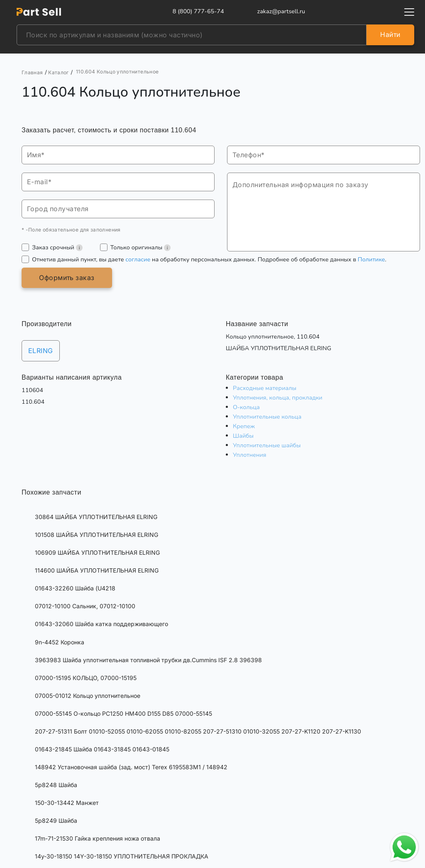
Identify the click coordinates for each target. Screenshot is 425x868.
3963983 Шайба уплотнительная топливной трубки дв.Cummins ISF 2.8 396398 (148, 660)
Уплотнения (250, 455)
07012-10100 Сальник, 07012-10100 (85, 606)
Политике (371, 259)
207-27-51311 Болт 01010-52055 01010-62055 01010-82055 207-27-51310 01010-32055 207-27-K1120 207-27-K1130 (198, 731)
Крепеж (244, 426)
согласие (138, 259)
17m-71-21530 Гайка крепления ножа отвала (98, 838)
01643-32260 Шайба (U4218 (75, 588)
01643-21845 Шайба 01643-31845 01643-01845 (102, 749)
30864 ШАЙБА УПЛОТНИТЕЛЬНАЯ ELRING (96, 517)
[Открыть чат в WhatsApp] (404, 847)
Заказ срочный (57, 247)
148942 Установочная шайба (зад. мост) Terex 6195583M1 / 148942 (131, 767)
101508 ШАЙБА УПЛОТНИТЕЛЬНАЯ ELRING (96, 535)
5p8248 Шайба (56, 785)
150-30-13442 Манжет (67, 803)
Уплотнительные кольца (267, 417)
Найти (390, 34)
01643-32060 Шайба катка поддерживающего (101, 624)
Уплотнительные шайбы (267, 445)
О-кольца (246, 407)
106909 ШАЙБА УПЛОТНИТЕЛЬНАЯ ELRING (97, 552)
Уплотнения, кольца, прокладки (278, 397)
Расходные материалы (265, 388)
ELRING (41, 351)
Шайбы (243, 436)
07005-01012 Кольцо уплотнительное (88, 696)
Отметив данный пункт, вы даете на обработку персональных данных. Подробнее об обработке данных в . (209, 259)
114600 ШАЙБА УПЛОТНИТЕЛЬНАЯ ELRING (97, 570)
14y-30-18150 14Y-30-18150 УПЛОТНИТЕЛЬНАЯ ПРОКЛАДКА (122, 856)
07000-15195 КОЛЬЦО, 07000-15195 (86, 678)
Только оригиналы (140, 247)
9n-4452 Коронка (60, 642)
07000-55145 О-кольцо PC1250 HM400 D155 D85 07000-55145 (123, 713)
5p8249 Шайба (56, 820)
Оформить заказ (67, 278)
